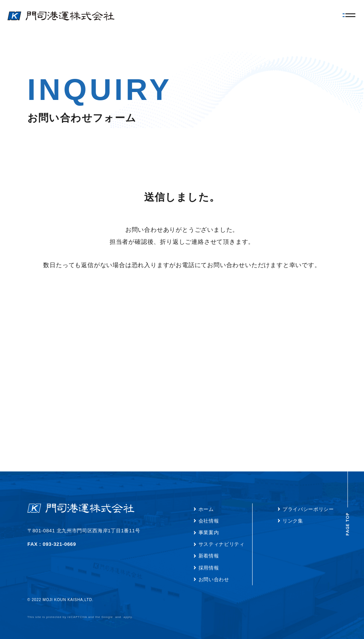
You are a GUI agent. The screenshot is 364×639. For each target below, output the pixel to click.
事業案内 (209, 532)
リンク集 (293, 521)
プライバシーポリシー (308, 509)
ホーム (206, 509)
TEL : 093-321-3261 (52, 544)
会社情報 (209, 521)
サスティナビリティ (222, 544)
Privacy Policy (126, 617)
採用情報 (209, 568)
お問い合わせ (214, 579)
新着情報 (209, 556)
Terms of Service (159, 617)
